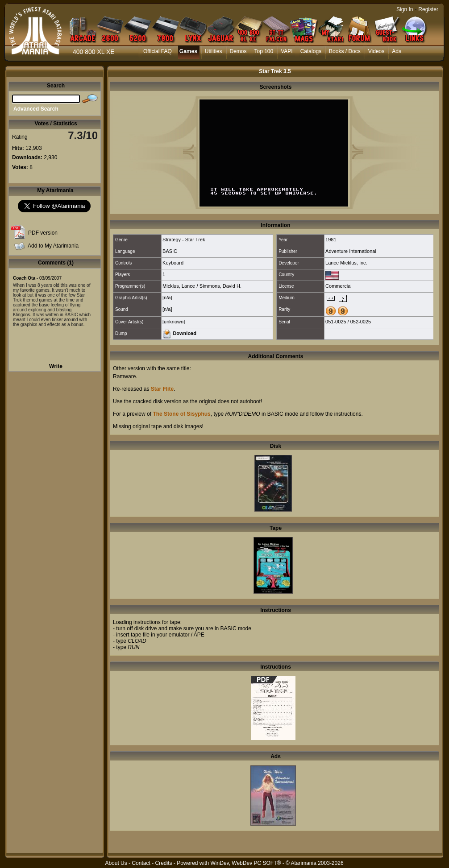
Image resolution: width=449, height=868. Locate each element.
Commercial (339, 286)
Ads (397, 51)
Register (428, 9)
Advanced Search (36, 109)
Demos (238, 51)
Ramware (124, 376)
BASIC (170, 251)
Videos (376, 51)
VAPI (287, 51)
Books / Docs (345, 51)
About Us (116, 863)
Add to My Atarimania (53, 246)
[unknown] (174, 322)
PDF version (43, 233)
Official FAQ (158, 51)
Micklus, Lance (179, 286)
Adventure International (351, 251)
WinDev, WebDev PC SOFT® (246, 863)
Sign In (405, 9)
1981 (331, 240)
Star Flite (162, 389)
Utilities (214, 51)
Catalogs (311, 51)
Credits (163, 863)
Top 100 (264, 51)
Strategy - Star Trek (184, 240)
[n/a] (167, 298)
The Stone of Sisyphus (181, 414)
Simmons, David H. (220, 286)
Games (188, 51)
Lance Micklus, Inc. (346, 263)
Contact (141, 863)
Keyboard (173, 263)
